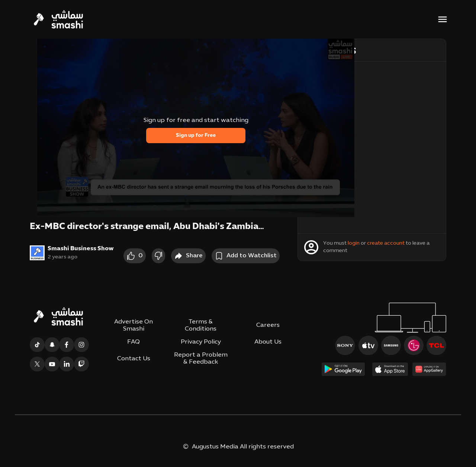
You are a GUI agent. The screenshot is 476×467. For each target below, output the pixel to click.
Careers (268, 325)
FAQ (134, 342)
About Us (268, 342)
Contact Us (134, 359)
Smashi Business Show (81, 249)
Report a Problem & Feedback (201, 359)
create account (386, 243)
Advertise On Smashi (134, 326)
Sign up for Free (196, 136)
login (354, 243)
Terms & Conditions (201, 326)
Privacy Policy (201, 342)
